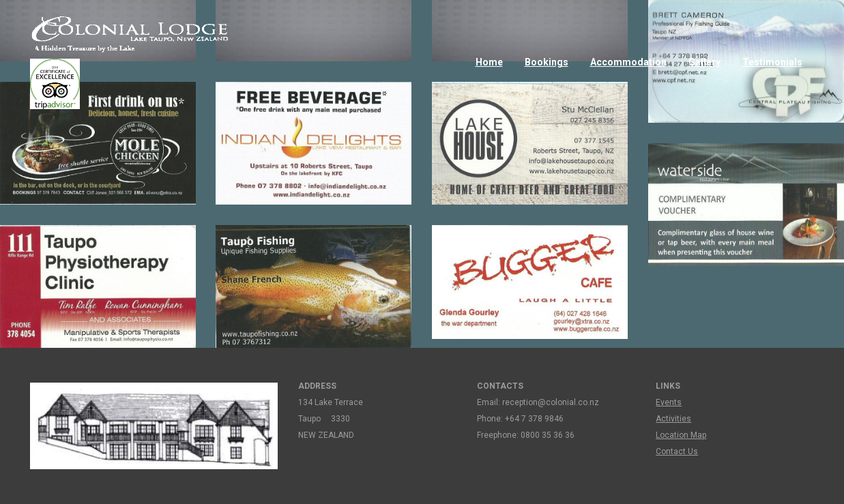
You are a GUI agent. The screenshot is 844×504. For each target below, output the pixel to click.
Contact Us (677, 451)
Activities (673, 419)
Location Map (681, 435)
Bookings (547, 62)
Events (669, 402)
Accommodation (628, 62)
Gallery (704, 62)
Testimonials (772, 62)
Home (489, 62)
